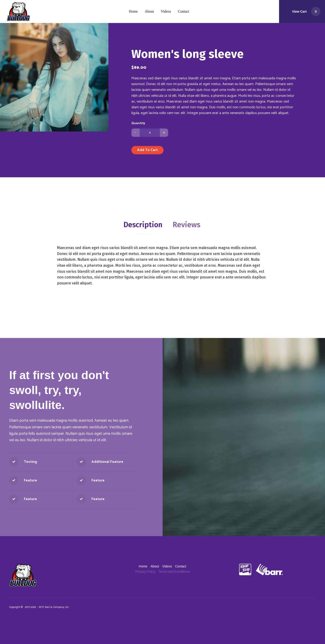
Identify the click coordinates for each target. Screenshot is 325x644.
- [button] (135, 133)
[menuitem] (133, 11)
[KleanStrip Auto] (245, 570)
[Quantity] (150, 133)
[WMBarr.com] (267, 570)
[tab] (143, 225)
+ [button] (164, 133)
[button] (302, 11)
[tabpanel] (162, 265)
